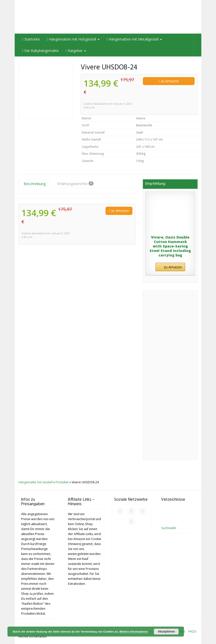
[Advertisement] (170, 378)
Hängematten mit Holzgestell (73, 39)
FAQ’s (192, 631)
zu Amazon (169, 81)
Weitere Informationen (134, 632)
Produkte (62, 482)
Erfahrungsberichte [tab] (75, 184)
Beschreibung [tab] (35, 184)
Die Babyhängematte (40, 51)
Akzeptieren (166, 632)
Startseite (31, 39)
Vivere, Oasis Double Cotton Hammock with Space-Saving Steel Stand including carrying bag (170, 246)
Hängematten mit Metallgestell (134, 39)
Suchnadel (169, 528)
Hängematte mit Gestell (35, 482)
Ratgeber (76, 51)
